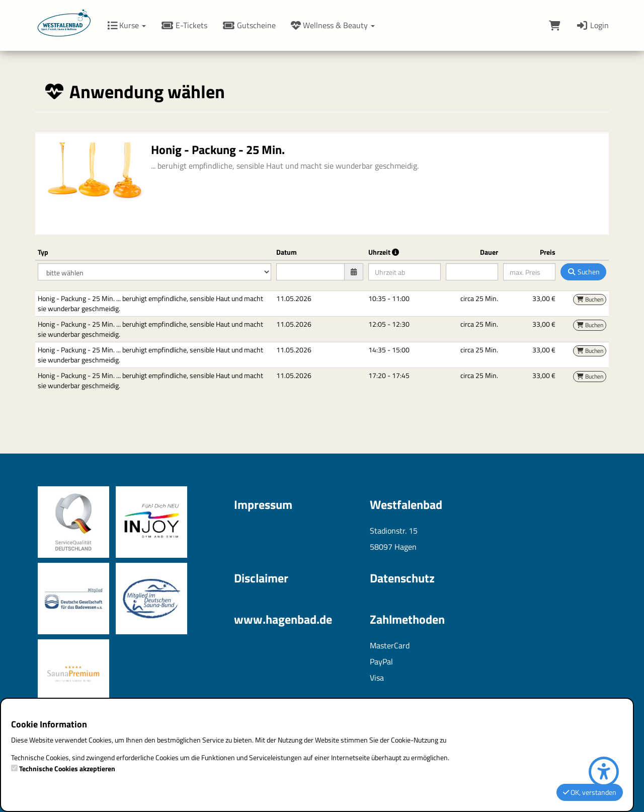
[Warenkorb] (555, 25)
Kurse (127, 25)
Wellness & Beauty (333, 25)
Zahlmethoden (407, 619)
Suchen (583, 272)
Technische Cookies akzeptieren (67, 769)
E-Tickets (184, 25)
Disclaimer (261, 578)
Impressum (263, 504)
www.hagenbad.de (283, 619)
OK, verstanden (590, 792)
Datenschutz (402, 578)
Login (592, 25)
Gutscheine (249, 25)
